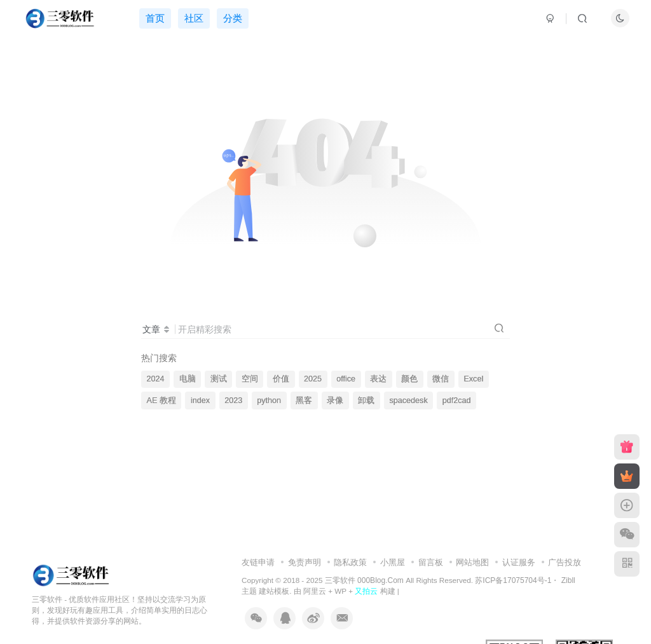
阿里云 (315, 591)
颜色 (409, 379)
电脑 (188, 379)
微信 (441, 379)
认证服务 (519, 562)
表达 (378, 379)
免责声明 (305, 562)
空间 (250, 379)
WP (340, 591)
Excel (473, 379)
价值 (281, 379)
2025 (313, 379)
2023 (233, 401)
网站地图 (472, 562)
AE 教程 (161, 401)
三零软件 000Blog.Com (365, 580)
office (346, 379)
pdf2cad (457, 401)
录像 (335, 401)
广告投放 (565, 562)
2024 (156, 379)
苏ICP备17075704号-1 (513, 580)
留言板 (431, 562)
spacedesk (408, 401)
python (269, 401)
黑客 (304, 401)
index (200, 401)
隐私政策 (350, 562)
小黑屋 (393, 562)
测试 (219, 379)
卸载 (366, 401)
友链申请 (258, 562)
